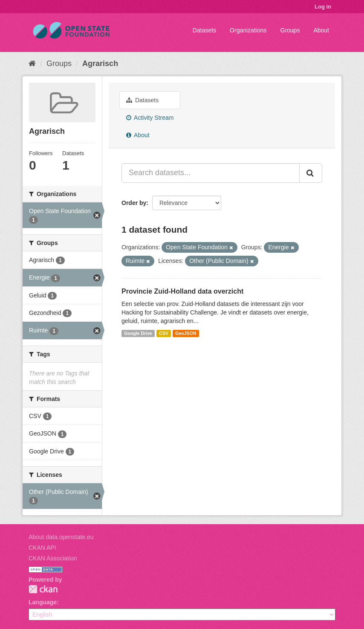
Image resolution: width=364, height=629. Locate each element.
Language (43, 602)
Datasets (204, 30)
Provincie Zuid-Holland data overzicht (182, 291)
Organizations (248, 30)
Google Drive (138, 333)
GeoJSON (186, 333)
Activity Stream (150, 118)
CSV (164, 333)
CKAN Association (53, 558)
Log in (323, 7)
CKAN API (42, 548)
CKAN (43, 589)
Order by (134, 203)
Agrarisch (100, 63)
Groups (290, 30)
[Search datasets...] (211, 173)
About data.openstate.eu (61, 537)
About (321, 30)
